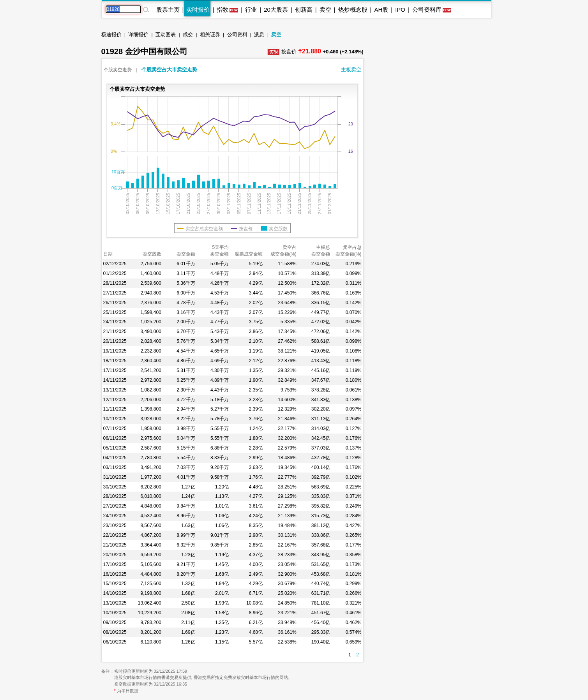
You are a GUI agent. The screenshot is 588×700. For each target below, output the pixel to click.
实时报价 (198, 10)
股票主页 (168, 10)
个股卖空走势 (118, 70)
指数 (222, 10)
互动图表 (166, 34)
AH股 (381, 10)
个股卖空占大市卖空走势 (169, 70)
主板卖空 (351, 70)
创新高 (304, 10)
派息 (259, 34)
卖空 (325, 10)
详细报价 (138, 34)
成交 (188, 34)
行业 (251, 10)
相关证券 (210, 34)
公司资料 (237, 34)
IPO (400, 10)
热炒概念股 (353, 10)
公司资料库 (427, 10)
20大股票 (276, 10)
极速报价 (111, 34)
